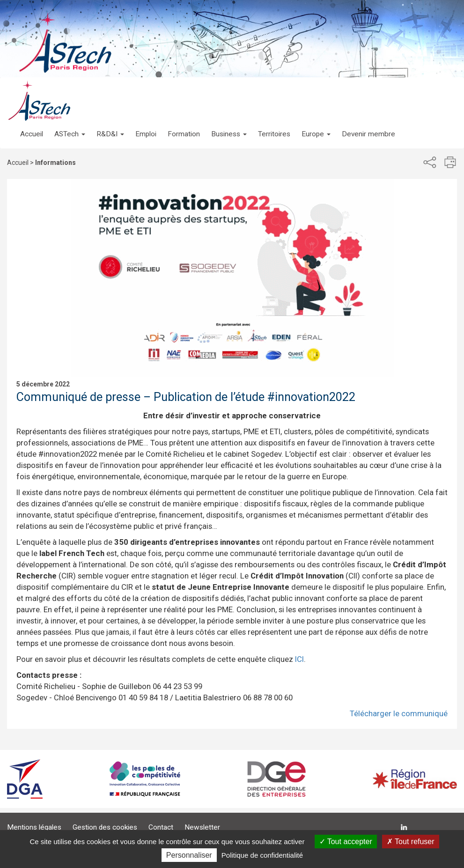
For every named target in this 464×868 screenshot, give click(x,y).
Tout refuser (411, 842)
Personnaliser (189, 855)
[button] (70, 125)
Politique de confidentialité (262, 855)
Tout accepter (346, 842)
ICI (299, 659)
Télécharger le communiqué (399, 713)
